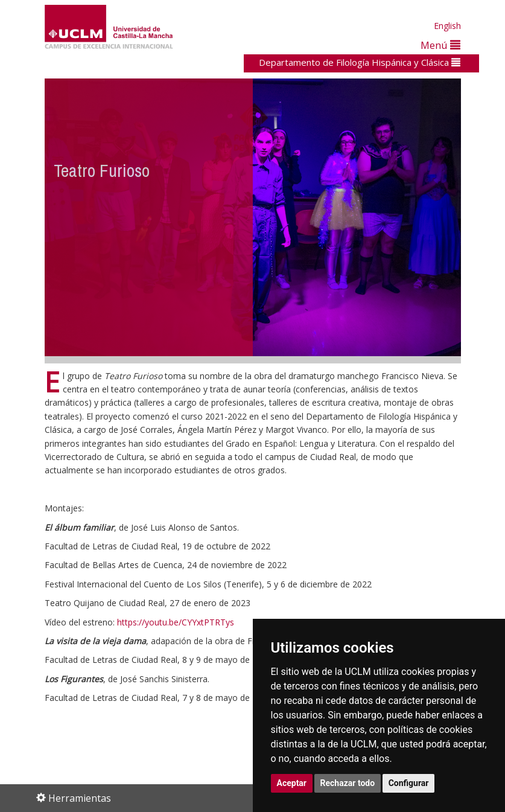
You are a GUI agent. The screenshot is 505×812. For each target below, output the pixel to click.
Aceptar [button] (292, 783)
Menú (440, 45)
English (447, 26)
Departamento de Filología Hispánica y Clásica (360, 62)
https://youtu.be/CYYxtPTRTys (176, 622)
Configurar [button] (409, 783)
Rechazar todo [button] (348, 783)
